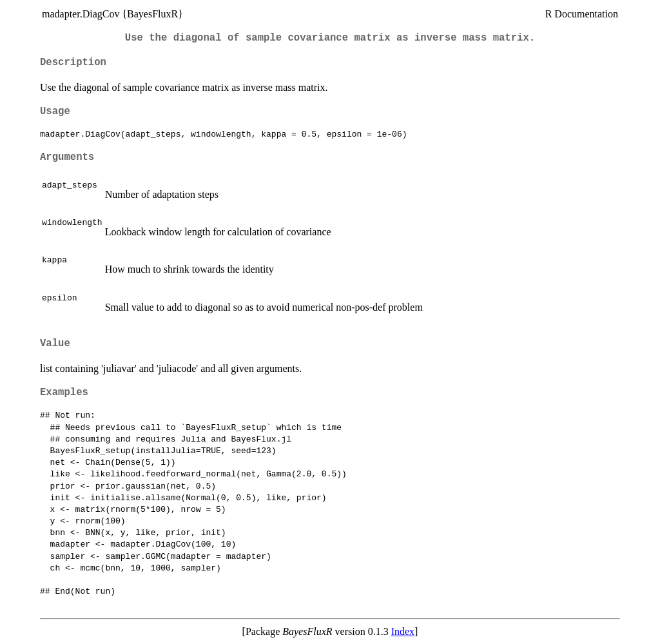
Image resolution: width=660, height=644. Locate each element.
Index (403, 631)
